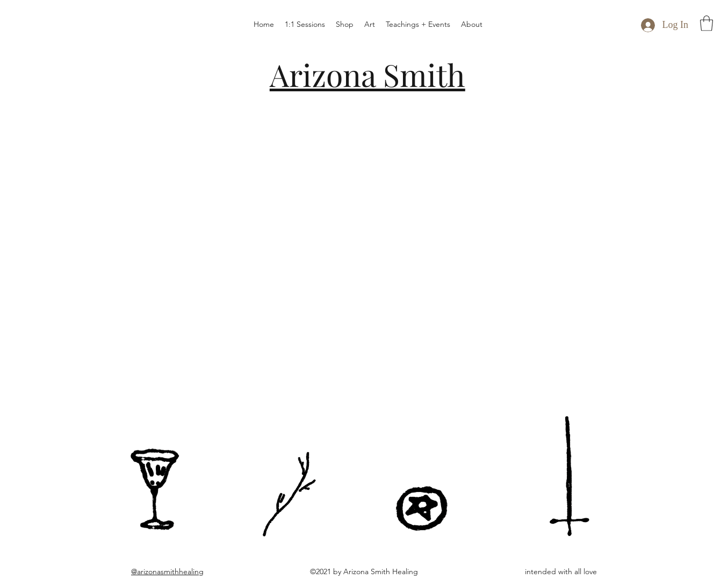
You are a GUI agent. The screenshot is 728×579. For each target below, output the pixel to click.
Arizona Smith (367, 74)
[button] (707, 23)
